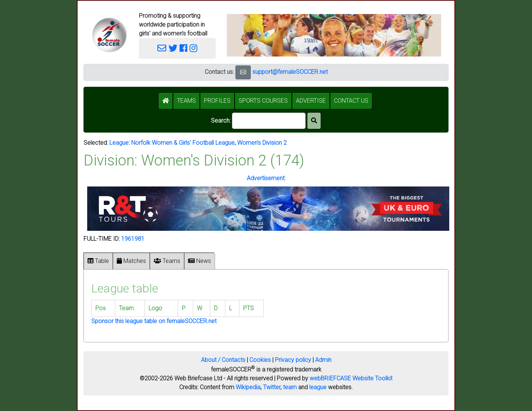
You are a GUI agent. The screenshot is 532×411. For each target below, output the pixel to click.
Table (98, 261)
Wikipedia (248, 387)
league (318, 387)
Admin (323, 360)
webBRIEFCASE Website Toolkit (351, 378)
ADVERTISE (311, 101)
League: (120, 143)
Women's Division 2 (262, 143)
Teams (167, 261)
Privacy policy (293, 360)
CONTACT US (351, 101)
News (199, 261)
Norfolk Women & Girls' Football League (183, 143)
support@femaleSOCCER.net (290, 72)
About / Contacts (223, 360)
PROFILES (217, 101)
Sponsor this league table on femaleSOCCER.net (154, 321)
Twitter (272, 387)
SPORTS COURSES (263, 101)
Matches (131, 261)
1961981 (133, 239)
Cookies (260, 360)
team (290, 387)
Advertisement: (266, 178)
